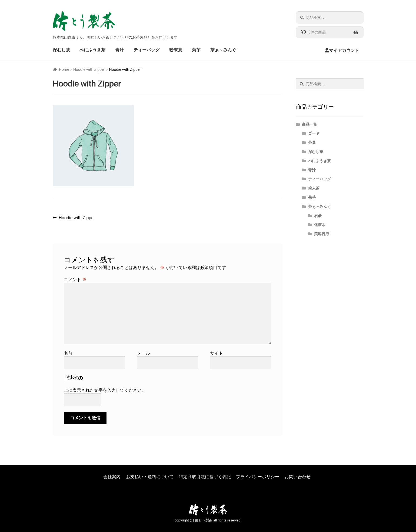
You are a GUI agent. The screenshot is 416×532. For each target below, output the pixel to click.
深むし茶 (61, 50)
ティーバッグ (147, 50)
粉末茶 (176, 50)
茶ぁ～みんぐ (223, 50)
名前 (68, 353)
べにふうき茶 (92, 50)
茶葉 (312, 142)
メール (144, 353)
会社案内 (112, 477)
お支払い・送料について (150, 477)
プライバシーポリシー (258, 477)
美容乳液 (322, 234)
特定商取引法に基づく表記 (205, 477)
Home (64, 69)
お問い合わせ (298, 477)
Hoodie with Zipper (89, 69)
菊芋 (196, 50)
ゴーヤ (314, 133)
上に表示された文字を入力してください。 (105, 390)
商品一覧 (309, 124)
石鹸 (318, 216)
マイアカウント (344, 50)
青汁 (119, 50)
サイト (217, 353)
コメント (75, 280)
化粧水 (320, 225)
